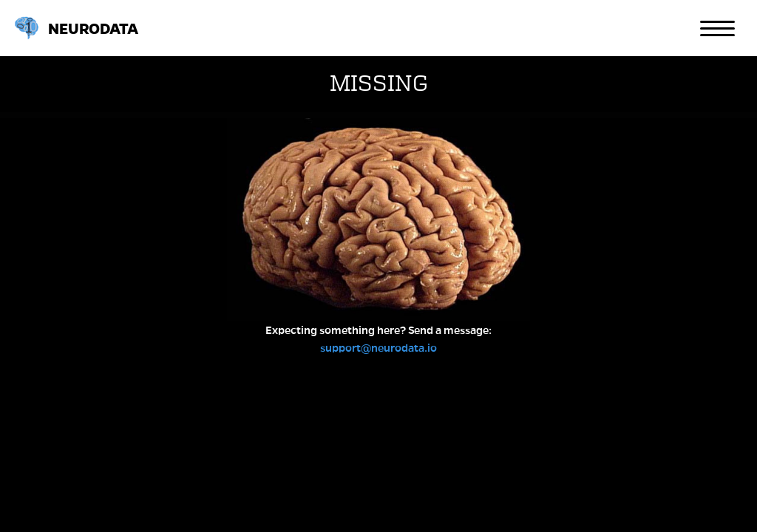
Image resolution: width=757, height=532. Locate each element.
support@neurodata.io (378, 348)
